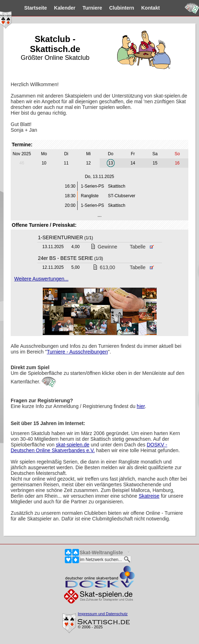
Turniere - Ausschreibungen (77, 352)
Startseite (30, 8)
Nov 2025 (22, 154)
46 (22, 163)
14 (133, 163)
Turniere (87, 8)
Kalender (59, 8)
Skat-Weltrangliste (101, 553)
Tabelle (142, 247)
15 (155, 163)
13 (111, 163)
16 (177, 163)
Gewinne (104, 247)
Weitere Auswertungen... (41, 279)
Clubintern (116, 8)
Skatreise (149, 496)
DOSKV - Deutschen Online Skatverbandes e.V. (89, 447)
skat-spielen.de (73, 445)
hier (141, 406)
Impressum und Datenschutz (103, 614)
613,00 (104, 267)
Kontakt (145, 8)
